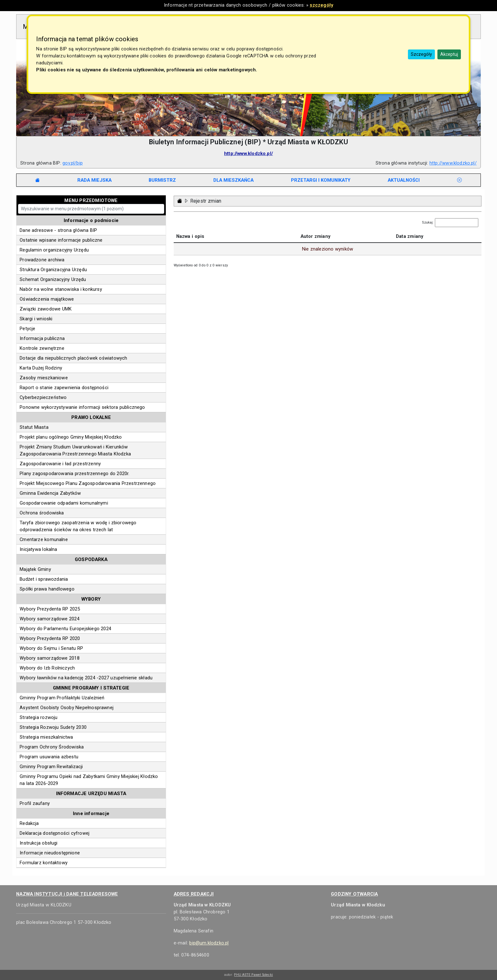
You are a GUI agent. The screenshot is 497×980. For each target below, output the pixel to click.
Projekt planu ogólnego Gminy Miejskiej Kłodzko (71, 437)
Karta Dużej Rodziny (41, 368)
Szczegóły (421, 54)
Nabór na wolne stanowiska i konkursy (61, 289)
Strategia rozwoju (39, 717)
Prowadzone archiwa (42, 260)
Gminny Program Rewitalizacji (51, 767)
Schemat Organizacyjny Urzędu (53, 279)
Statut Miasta (34, 427)
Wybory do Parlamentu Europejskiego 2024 (65, 629)
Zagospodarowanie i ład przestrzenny (60, 464)
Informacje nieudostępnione (50, 853)
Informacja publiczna (42, 338)
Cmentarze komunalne (44, 539)
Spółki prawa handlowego (47, 589)
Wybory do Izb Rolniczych (47, 668)
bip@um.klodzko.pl (209, 943)
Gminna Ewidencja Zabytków (50, 493)
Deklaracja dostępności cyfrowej (55, 833)
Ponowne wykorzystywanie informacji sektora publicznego (82, 407)
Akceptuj (449, 54)
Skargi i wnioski (36, 319)
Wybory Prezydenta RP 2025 (50, 609)
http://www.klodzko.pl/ (248, 154)
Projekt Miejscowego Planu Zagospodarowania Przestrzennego (88, 483)
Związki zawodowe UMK (46, 309)
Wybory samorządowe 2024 (50, 619)
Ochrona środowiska (42, 513)
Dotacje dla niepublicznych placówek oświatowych (73, 358)
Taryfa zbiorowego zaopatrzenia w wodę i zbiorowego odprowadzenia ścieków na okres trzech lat (78, 526)
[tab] (94, 180)
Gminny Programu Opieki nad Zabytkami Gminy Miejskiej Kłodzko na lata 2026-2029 (89, 780)
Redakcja (29, 823)
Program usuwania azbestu (49, 757)
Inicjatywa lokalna (38, 549)
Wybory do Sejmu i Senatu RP (51, 648)
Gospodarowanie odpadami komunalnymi (64, 503)
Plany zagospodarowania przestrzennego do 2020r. (74, 474)
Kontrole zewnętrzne (42, 348)
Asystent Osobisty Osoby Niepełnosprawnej (67, 708)
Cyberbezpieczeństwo (43, 397)
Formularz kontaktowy (44, 863)
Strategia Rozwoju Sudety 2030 (53, 727)
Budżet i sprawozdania (44, 579)
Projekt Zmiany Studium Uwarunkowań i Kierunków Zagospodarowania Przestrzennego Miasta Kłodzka (75, 450)
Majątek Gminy (35, 569)
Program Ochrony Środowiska (52, 747)
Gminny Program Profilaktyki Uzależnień (62, 698)
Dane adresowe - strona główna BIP (58, 230)
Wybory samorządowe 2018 (50, 658)
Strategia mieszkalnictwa (46, 737)
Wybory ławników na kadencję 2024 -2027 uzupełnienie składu (86, 678)
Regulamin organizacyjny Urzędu (54, 250)
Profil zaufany (35, 803)
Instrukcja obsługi (39, 843)
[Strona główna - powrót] (180, 201)
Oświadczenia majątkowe (47, 299)
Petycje (27, 329)
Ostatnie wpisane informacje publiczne (61, 240)
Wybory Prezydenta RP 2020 (50, 638)
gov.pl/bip (73, 163)
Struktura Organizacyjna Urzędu (53, 270)
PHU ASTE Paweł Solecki (253, 975)
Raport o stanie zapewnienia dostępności (64, 388)
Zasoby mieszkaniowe (44, 378)
